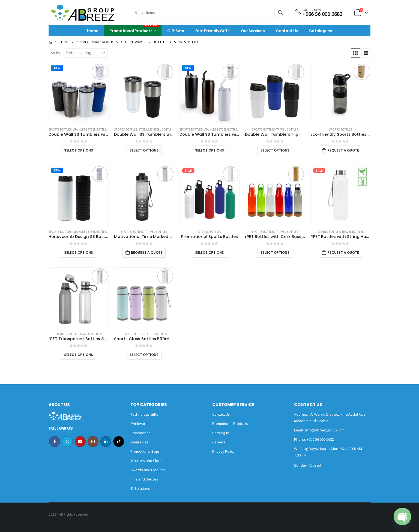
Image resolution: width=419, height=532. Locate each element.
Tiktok (119, 442)
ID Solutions (140, 488)
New (57, 68)
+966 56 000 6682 (322, 14)
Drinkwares (140, 424)
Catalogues (321, 31)
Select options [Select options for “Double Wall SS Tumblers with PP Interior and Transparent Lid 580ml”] (79, 150)
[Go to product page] (79, 93)
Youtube (80, 442)
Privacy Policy (223, 451)
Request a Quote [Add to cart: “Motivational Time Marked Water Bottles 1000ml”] (147, 253)
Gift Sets (176, 31)
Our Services (253, 31)
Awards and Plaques (148, 470)
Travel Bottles (287, 129)
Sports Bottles (60, 129)
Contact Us (287, 31)
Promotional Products (134, 29)
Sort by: (55, 53)
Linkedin (106, 442)
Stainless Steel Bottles (90, 129)
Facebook (55, 442)
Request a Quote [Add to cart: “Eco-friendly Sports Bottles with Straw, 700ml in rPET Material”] (343, 150)
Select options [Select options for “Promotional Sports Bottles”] (209, 253)
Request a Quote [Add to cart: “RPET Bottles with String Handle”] (343, 253)
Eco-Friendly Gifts (213, 31)
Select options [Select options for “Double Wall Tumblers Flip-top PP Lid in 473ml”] (275, 150)
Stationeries (140, 433)
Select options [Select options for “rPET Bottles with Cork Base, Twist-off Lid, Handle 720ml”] (275, 253)
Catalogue (221, 433)
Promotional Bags (145, 451)
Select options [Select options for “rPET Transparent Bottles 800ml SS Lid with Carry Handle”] (79, 355)
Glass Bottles (132, 334)
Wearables (140, 442)
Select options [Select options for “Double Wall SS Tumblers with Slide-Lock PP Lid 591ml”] (144, 150)
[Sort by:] (86, 53)
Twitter (67, 442)
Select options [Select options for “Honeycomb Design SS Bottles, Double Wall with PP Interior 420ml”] (79, 253)
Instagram (93, 442)
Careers (219, 442)
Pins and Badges (144, 479)
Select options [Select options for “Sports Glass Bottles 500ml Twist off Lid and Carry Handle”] (144, 355)
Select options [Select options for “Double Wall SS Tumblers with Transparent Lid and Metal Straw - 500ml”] (209, 150)
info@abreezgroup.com (324, 430)
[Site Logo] (83, 13)
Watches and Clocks (147, 461)
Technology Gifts (144, 414)
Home (93, 31)
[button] (355, 53)
